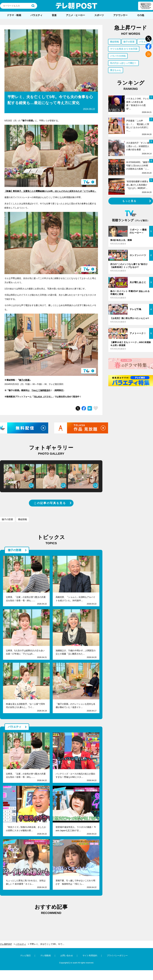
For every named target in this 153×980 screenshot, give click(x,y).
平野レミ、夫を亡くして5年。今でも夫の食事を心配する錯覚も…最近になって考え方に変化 (49, 944)
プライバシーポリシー (117, 956)
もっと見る (129, 201)
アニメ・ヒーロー (75, 15)
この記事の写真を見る (50, 503)
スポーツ (99, 15)
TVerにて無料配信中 (41, 390)
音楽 (54, 15)
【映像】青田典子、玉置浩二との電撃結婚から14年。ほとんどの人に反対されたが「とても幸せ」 (50, 191)
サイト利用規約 (90, 956)
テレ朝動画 (46, 956)
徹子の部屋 (24, 380)
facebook (148, 46)
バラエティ (36, 15)
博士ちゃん (116, 70)
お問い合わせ (67, 956)
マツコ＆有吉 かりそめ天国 (124, 49)
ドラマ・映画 (14, 15)
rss (148, 54)
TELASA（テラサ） (43, 397)
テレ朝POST (76, 6)
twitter (148, 39)
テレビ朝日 (25, 956)
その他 (140, 15)
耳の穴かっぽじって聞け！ (123, 63)
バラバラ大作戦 (118, 56)
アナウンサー (120, 15)
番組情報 (22, 519)
